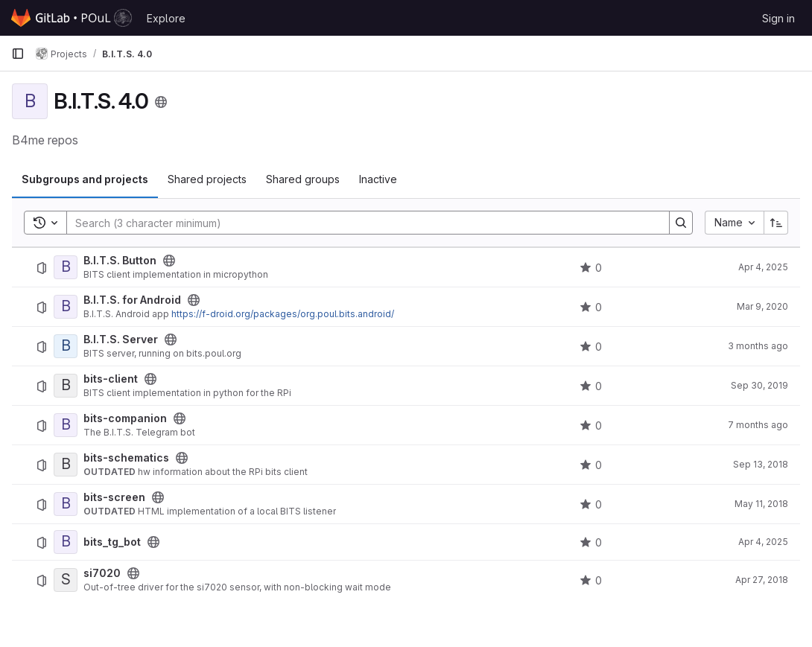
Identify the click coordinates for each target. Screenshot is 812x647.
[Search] (361, 223)
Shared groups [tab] (303, 179)
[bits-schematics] (66, 465)
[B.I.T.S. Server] (66, 346)
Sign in (778, 18)
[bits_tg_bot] (66, 542)
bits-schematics (126, 458)
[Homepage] (72, 18)
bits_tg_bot (112, 542)
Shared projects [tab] (207, 179)
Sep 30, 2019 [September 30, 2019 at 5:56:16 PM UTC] (759, 385)
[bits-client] (66, 386)
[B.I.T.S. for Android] (66, 307)
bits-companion (125, 418)
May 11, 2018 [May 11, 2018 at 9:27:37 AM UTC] (761, 504)
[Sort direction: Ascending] (776, 223)
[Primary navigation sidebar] (18, 54)
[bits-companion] (66, 425)
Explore (166, 18)
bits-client (111, 379)
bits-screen (114, 497)
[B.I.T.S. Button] (66, 267)
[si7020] (66, 580)
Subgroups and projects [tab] (85, 179)
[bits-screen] (66, 504)
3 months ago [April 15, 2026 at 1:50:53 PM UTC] (758, 346)
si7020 (102, 573)
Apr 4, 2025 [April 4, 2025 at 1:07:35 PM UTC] (763, 542)
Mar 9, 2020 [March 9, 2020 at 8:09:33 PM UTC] (762, 306)
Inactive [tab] (378, 179)
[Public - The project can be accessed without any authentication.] (169, 261)
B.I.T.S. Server (121, 340)
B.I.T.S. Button (120, 261)
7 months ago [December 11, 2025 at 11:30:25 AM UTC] (758, 425)
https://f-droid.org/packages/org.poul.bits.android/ (283, 314)
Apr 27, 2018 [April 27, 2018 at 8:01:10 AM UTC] (762, 580)
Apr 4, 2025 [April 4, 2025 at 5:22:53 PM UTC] (763, 267)
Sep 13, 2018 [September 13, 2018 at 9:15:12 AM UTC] (761, 464)
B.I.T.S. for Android (132, 300)
